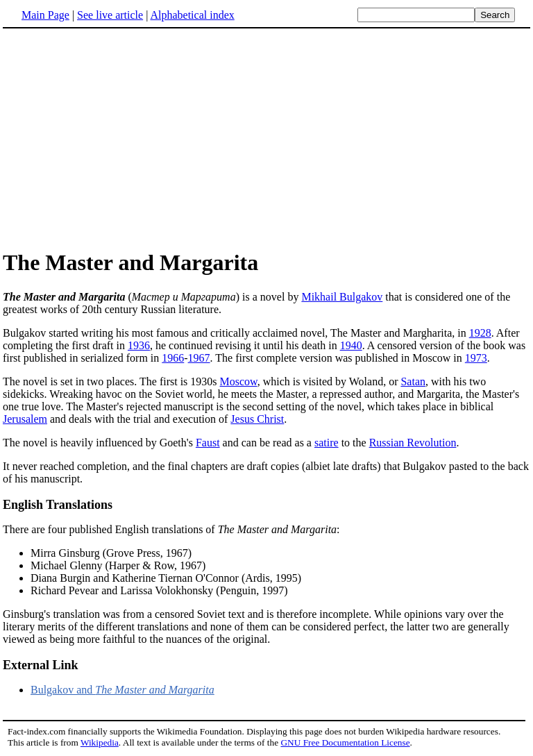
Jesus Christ (257, 419)
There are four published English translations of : (171, 529)
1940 (351, 345)
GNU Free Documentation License (345, 742)
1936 (139, 345)
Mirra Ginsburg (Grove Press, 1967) (111, 553)
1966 (173, 358)
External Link (41, 665)
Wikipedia (100, 742)
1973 (476, 358)
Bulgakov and (122, 690)
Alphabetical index (192, 15)
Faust (208, 443)
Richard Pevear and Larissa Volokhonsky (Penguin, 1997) (159, 590)
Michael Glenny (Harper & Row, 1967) (118, 565)
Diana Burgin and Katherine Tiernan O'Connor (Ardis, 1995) (166, 578)
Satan (413, 381)
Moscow (239, 381)
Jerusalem (25, 419)
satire (327, 443)
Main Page (45, 15)
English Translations (58, 505)
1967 (199, 358)
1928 (480, 333)
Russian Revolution (413, 443)
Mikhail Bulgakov (342, 297)
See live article (110, 15)
